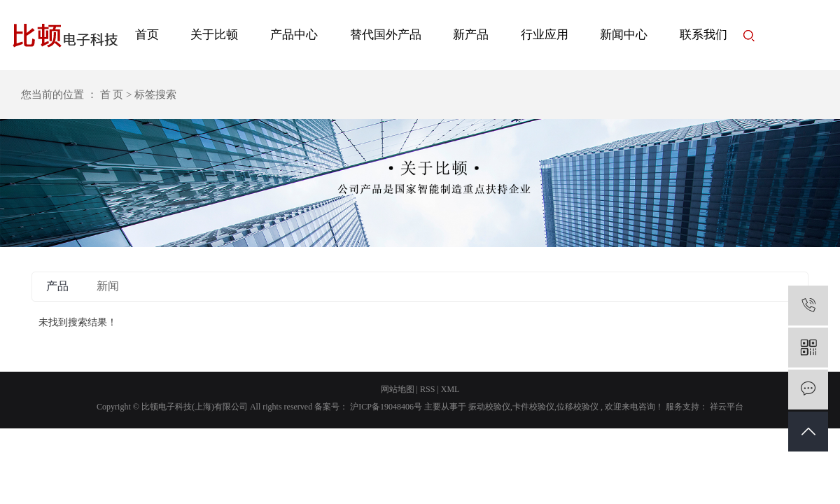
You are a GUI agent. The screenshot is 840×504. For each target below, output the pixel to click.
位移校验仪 (577, 407)
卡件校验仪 (533, 407)
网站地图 (398, 389)
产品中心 (294, 35)
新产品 (471, 35)
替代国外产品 (386, 35)
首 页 (112, 94)
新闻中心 (624, 35)
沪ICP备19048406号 (386, 407)
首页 (147, 35)
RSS (427, 389)
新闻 (108, 286)
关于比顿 (214, 35)
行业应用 (545, 35)
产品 (57, 286)
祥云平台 (726, 407)
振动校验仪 (489, 407)
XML (450, 389)
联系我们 (703, 35)
